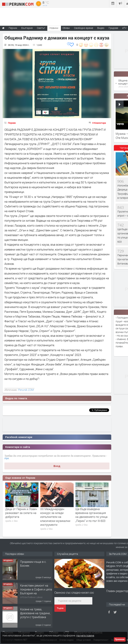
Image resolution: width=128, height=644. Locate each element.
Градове (113, 28)
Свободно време (84, 28)
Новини (54, 28)
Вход (57, 466)
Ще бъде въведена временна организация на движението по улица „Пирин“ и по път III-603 (91, 515)
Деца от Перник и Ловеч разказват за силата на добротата (21, 513)
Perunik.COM (26, 390)
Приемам (120, 639)
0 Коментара (99, 123)
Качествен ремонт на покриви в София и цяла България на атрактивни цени (36, 591)
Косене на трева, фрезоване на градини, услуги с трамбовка (35, 613)
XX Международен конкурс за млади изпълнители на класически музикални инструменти (55, 517)
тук (7, 458)
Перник (12, 123)
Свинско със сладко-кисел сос (74, 592)
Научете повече (85, 635)
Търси (60, 608)
